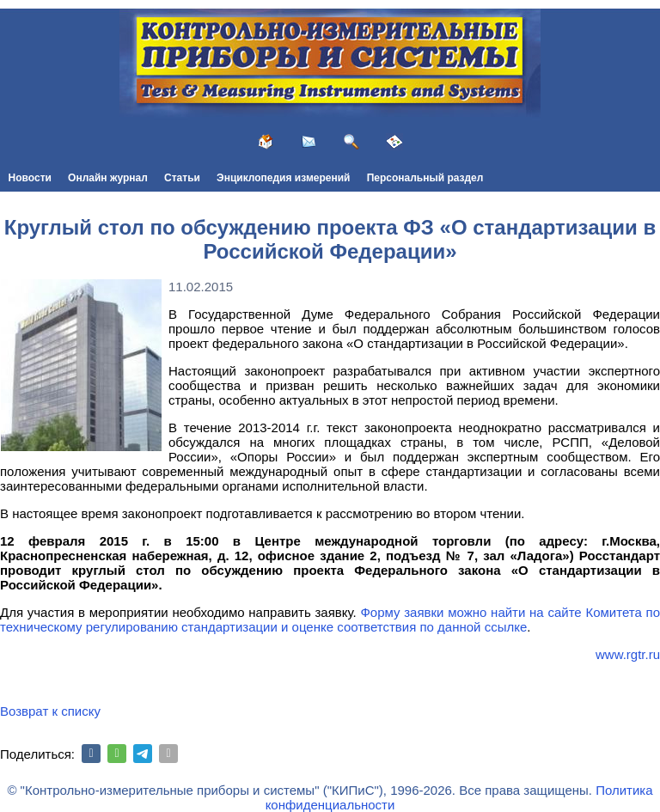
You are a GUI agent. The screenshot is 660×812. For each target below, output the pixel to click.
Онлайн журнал (108, 178)
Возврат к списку (50, 711)
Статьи (182, 178)
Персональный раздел (425, 178)
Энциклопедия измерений (283, 178)
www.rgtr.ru (628, 654)
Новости (30, 178)
